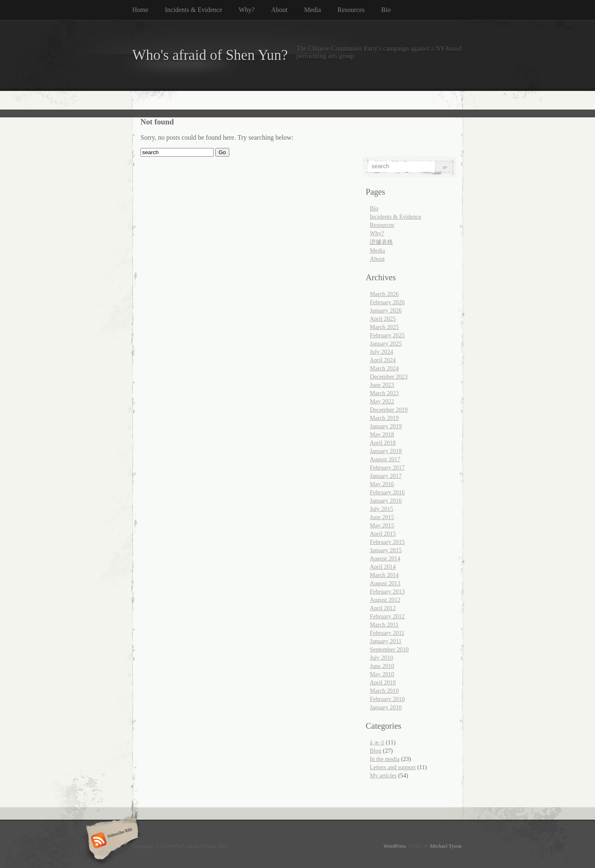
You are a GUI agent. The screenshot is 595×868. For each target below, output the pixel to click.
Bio (386, 10)
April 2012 (383, 608)
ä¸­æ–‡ (377, 742)
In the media (385, 759)
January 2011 (386, 641)
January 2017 (386, 476)
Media (313, 10)
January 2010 (386, 707)
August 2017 (385, 459)
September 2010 (389, 649)
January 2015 (386, 550)
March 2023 (384, 393)
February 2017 (387, 467)
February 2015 (387, 542)
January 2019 (386, 426)
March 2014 (384, 575)
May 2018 (382, 434)
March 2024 (384, 368)
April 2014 (383, 567)
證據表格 (381, 242)
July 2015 (381, 509)
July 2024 (381, 352)
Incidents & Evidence (194, 10)
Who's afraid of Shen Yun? (210, 55)
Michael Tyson (446, 846)
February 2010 (387, 699)
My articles (383, 775)
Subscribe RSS (111, 841)
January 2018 (386, 451)
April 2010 (383, 682)
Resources (351, 10)
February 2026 (387, 302)
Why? (247, 10)
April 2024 (383, 360)
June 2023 (382, 385)
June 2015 (382, 517)
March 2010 (384, 691)
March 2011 (384, 625)
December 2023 (389, 377)
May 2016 (382, 484)
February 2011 (387, 633)
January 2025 (386, 343)
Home (140, 10)
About (279, 10)
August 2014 (385, 558)
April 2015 (383, 534)
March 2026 (384, 294)
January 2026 (386, 310)
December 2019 (389, 410)
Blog (376, 751)
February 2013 (387, 591)
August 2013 (385, 583)
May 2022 (382, 401)
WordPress (395, 846)
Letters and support (393, 767)
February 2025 (387, 335)
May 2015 (382, 525)
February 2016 (387, 492)
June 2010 (382, 666)
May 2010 (382, 674)
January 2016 (386, 501)
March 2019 (384, 418)
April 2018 (383, 443)
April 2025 (383, 319)
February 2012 (387, 616)
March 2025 (384, 327)
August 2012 (385, 600)
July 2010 (381, 658)
